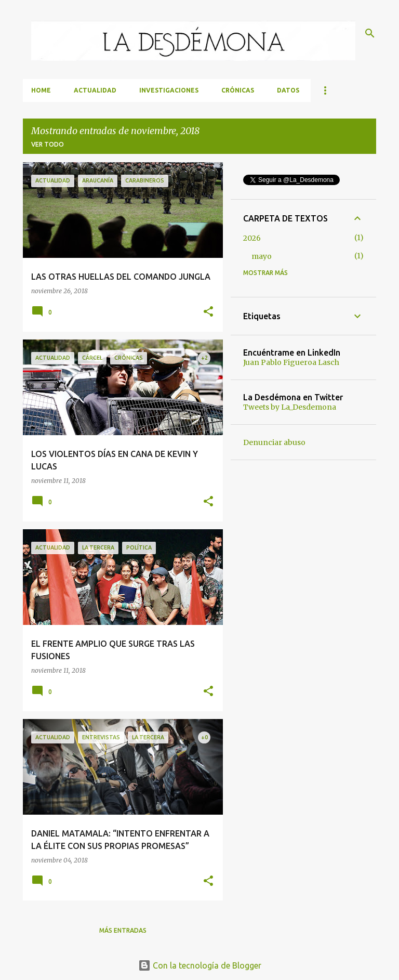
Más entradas (123, 930)
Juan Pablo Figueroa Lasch (291, 362)
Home (41, 90)
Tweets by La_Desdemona (290, 407)
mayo (262, 256)
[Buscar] (370, 33)
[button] (208, 312)
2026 (252, 238)
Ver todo (48, 144)
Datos (288, 90)
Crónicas (238, 90)
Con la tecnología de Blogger (200, 965)
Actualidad (95, 90)
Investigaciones (169, 90)
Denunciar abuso (274, 442)
